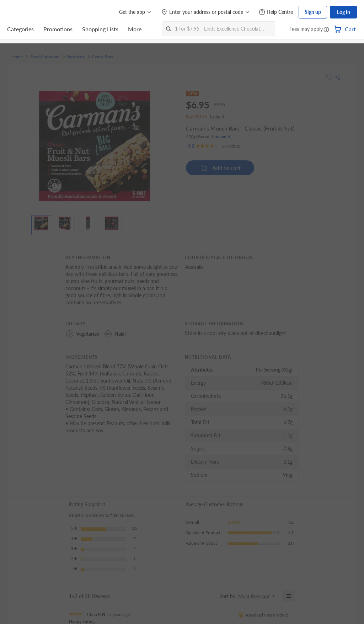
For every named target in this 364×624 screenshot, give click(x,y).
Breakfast (76, 57)
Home (17, 57)
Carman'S (221, 137)
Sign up (313, 12)
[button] (326, 30)
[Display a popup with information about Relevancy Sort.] (210, 596)
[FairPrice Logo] (27, 12)
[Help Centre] (276, 12)
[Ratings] (214, 146)
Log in (344, 12)
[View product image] (41, 223)
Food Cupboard (45, 57)
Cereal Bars (103, 57)
